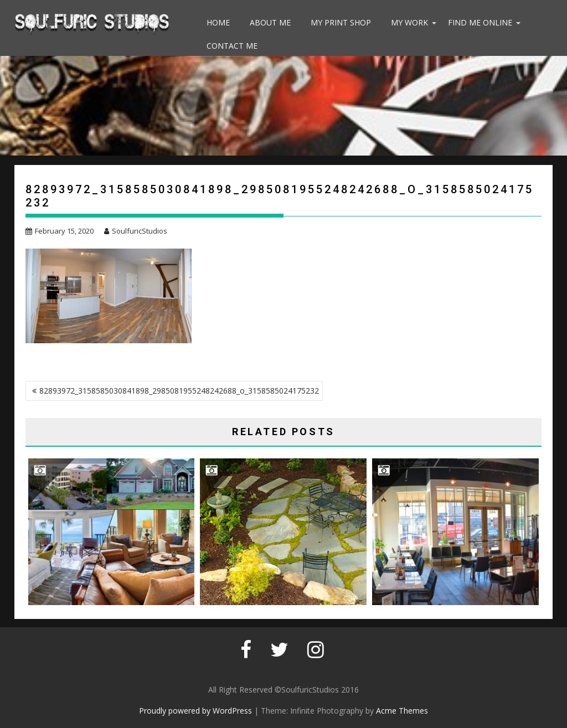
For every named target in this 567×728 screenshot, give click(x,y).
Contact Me (232, 46)
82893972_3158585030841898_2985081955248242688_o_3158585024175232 (179, 391)
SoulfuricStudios (136, 231)
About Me (270, 22)
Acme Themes (402, 711)
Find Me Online (480, 22)
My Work (409, 22)
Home (218, 22)
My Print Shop (341, 22)
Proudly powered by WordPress (195, 711)
